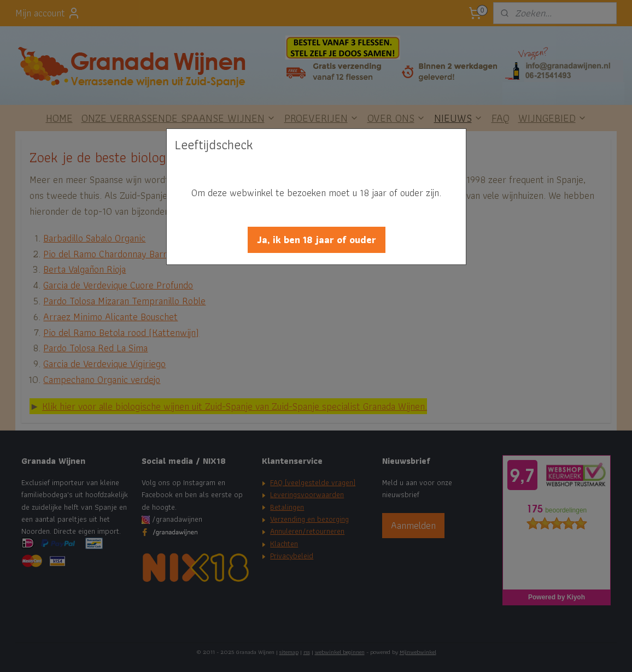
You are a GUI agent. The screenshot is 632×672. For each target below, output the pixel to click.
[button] (317, 240)
